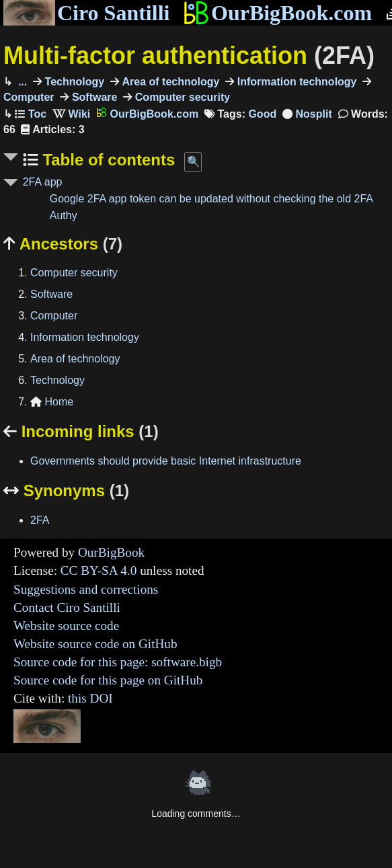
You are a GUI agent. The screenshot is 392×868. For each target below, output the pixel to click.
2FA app (43, 182)
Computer (54, 316)
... (21, 82)
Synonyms (66, 490)
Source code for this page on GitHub (108, 680)
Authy (64, 215)
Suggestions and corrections (86, 589)
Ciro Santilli (86, 13)
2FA (40, 520)
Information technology (295, 82)
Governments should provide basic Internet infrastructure (166, 461)
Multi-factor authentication (189, 55)
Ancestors (63, 244)
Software (93, 97)
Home (52, 402)
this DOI (90, 698)
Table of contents (107, 160)
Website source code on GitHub (95, 644)
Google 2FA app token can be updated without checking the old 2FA (211, 199)
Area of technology (169, 82)
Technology (73, 82)
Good (262, 114)
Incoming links (81, 431)
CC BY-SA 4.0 (99, 570)
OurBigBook (111, 552)
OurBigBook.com (277, 13)
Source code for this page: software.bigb (118, 662)
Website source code (66, 626)
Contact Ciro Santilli (67, 607)
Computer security (181, 97)
